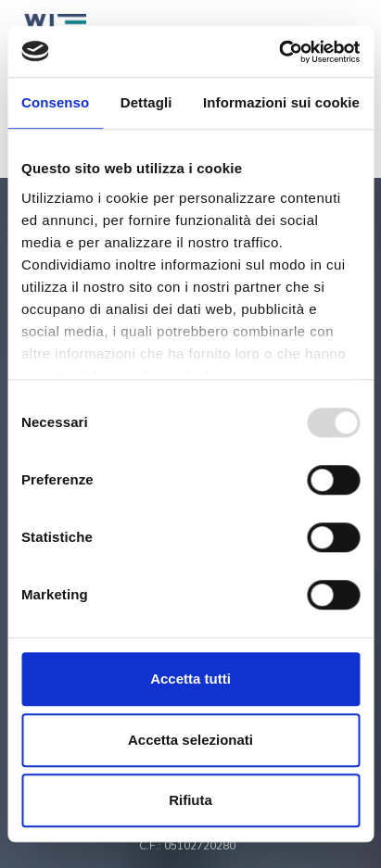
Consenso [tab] (55, 102)
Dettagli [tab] (146, 102)
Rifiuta (190, 800)
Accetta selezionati (190, 740)
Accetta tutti (190, 679)
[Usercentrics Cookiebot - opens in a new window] (279, 52)
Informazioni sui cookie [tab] (281, 102)
